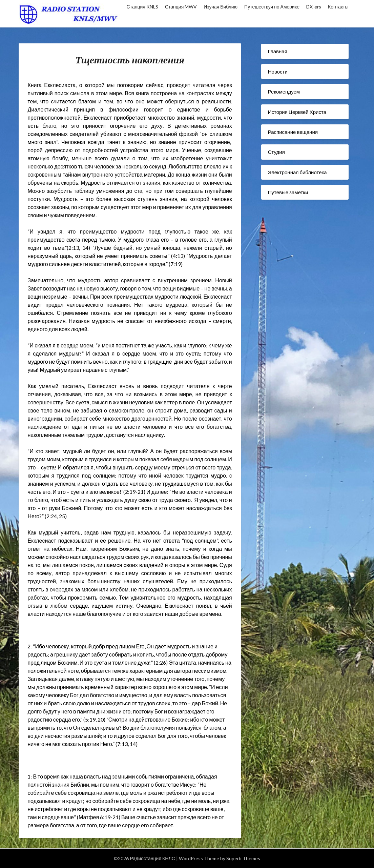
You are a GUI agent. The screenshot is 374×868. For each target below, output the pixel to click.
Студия (276, 152)
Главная (278, 51)
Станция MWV (181, 7)
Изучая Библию (221, 7)
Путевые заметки (288, 192)
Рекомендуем (284, 92)
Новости (278, 72)
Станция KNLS (142, 7)
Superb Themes (243, 858)
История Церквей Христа (297, 112)
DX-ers (314, 7)
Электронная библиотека (297, 172)
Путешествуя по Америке (272, 7)
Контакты (338, 7)
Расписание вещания (293, 132)
